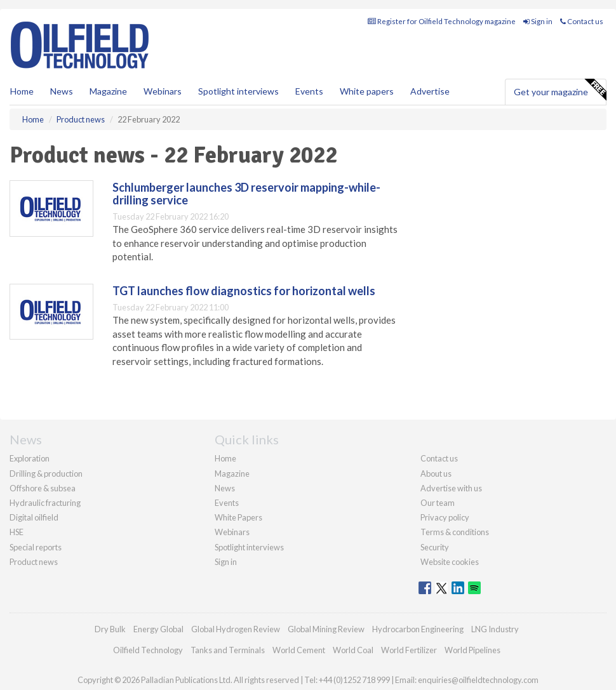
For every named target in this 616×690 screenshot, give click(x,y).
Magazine (108, 91)
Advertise (430, 91)
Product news (34, 562)
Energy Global (158, 629)
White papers (367, 91)
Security (435, 547)
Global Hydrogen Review (236, 629)
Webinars (163, 91)
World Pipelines (472, 650)
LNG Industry (495, 629)
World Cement (299, 650)
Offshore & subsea (43, 488)
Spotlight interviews (238, 91)
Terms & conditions (455, 532)
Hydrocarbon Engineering (418, 629)
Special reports (36, 547)
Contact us (582, 21)
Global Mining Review (326, 629)
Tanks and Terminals (228, 650)
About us (436, 474)
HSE (17, 532)
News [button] (62, 91)
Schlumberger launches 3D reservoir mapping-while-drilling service (246, 194)
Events (309, 91)
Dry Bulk (110, 629)
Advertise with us (451, 488)
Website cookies (450, 562)
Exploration (30, 458)
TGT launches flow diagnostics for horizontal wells (244, 291)
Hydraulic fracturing (45, 503)
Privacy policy (445, 517)
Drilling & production (46, 474)
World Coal (353, 650)
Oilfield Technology (148, 650)
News (225, 488)
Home (22, 91)
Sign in (538, 21)
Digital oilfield (34, 517)
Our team (438, 503)
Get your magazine (560, 90)
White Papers (238, 517)
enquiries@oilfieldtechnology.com (478, 680)
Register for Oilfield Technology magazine (442, 21)
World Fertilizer (409, 650)
